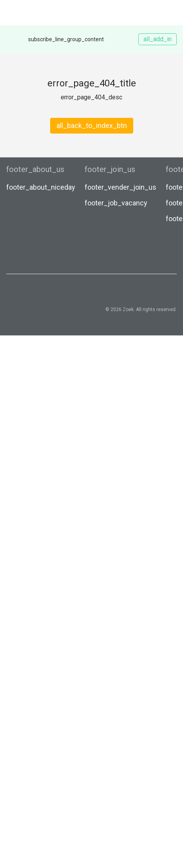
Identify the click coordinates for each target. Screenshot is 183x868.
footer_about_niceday (41, 187)
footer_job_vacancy (116, 203)
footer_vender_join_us (120, 187)
